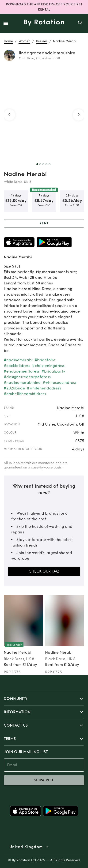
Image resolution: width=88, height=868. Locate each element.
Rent (44, 224)
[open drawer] (6, 23)
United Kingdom (26, 847)
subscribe (44, 780)
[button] (44, 699)
